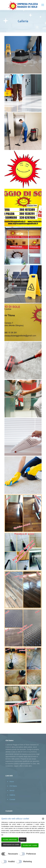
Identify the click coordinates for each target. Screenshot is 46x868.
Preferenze (31, 854)
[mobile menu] (43, 5)
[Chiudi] (43, 819)
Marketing (27, 861)
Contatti (12, 799)
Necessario (13, 854)
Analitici (11, 861)
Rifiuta (23, 840)
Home (12, 782)
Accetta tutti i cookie (30, 845)
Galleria (12, 795)
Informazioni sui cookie (11, 844)
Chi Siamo (13, 786)
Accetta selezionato (10, 840)
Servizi (12, 790)
